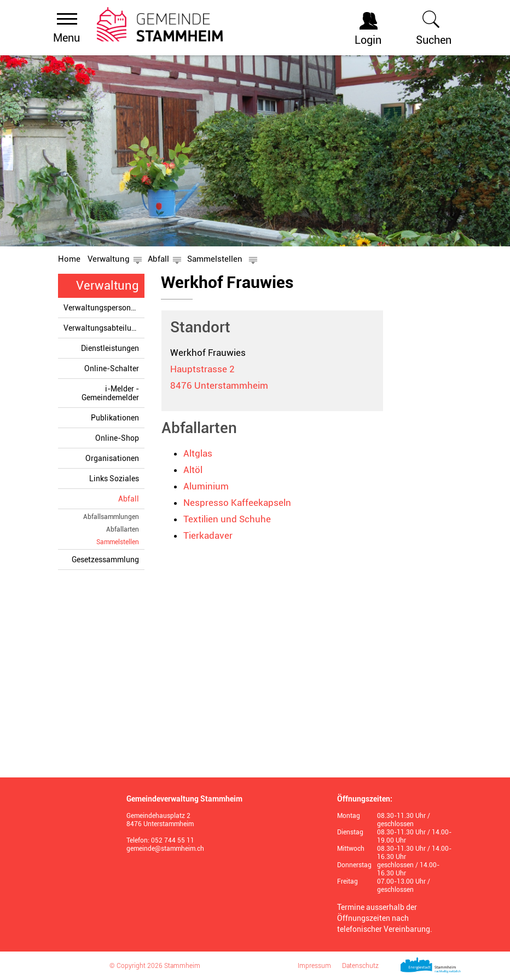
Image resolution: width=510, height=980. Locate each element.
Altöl (193, 470)
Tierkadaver (208, 535)
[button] (109, 259)
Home (69, 259)
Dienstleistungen (110, 348)
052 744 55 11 (173, 840)
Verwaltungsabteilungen (104, 328)
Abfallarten (123, 529)
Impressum (314, 966)
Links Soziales (114, 479)
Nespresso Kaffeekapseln (237, 503)
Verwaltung (108, 286)
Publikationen (115, 418)
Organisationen (112, 458)
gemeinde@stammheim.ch (165, 849)
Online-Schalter (112, 368)
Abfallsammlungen (111, 517)
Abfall (129, 499)
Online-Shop (117, 438)
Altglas (198, 453)
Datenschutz (360, 966)
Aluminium (206, 486)
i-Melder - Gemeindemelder (110, 393)
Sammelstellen (118, 542)
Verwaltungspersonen (101, 308)
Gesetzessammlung (105, 560)
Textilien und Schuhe (227, 519)
